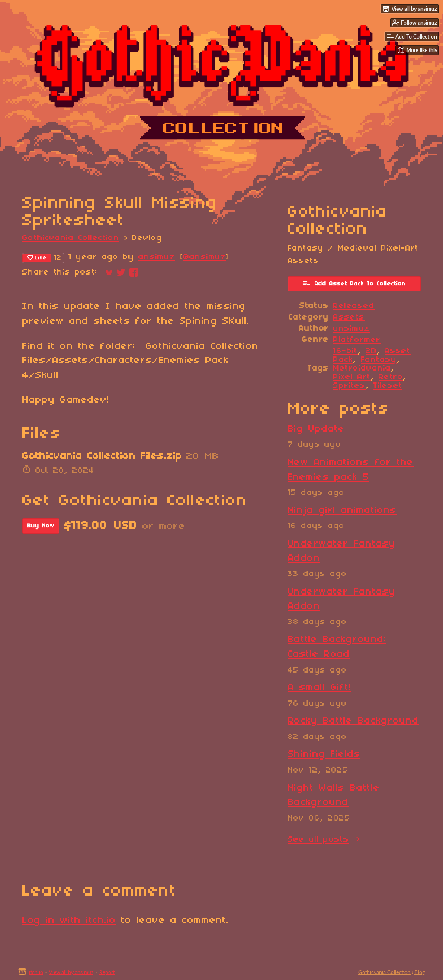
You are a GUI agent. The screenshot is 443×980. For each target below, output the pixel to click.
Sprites (349, 386)
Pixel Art (352, 377)
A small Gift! (319, 688)
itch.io (36, 972)
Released (354, 306)
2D (371, 351)
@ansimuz (205, 257)
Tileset (388, 386)
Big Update (316, 429)
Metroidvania (362, 369)
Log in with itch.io (69, 921)
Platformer (357, 340)
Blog (420, 972)
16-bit (345, 351)
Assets (349, 317)
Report (107, 972)
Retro (391, 377)
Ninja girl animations (342, 511)
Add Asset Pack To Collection (354, 283)
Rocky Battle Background (353, 721)
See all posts (318, 840)
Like (37, 258)
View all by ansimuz (71, 972)
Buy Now (41, 526)
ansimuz (157, 257)
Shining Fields (324, 754)
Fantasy (379, 360)
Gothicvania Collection (71, 238)
